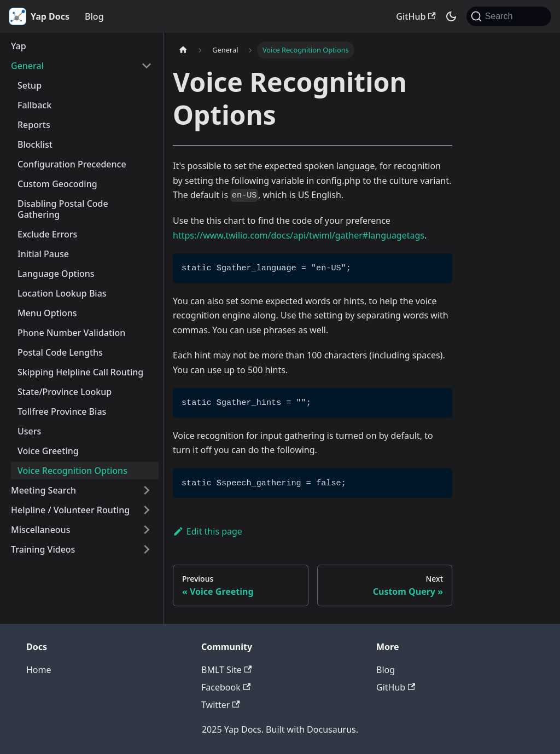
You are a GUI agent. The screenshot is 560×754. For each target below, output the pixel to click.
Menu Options (47, 313)
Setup (30, 85)
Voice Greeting (48, 451)
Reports (34, 125)
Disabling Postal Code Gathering (63, 209)
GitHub (416, 16)
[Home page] (183, 50)
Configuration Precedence (72, 164)
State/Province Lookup (65, 392)
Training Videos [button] (43, 549)
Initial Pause (43, 254)
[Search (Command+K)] (509, 16)
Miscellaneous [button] (40, 530)
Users (29, 431)
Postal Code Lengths (60, 352)
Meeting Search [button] (43, 490)
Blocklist (35, 144)
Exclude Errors (47, 234)
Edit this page (208, 531)
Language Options (56, 274)
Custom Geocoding (57, 184)
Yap (19, 46)
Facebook (226, 687)
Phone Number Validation (71, 333)
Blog (94, 16)
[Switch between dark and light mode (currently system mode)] (451, 16)
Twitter (221, 705)
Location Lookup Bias (62, 293)
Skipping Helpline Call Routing (80, 372)
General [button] (27, 66)
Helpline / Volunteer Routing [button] (70, 510)
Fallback (34, 105)
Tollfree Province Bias (62, 411)
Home (39, 670)
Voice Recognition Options (72, 471)
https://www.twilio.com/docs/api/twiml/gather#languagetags (299, 235)
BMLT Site (226, 670)
